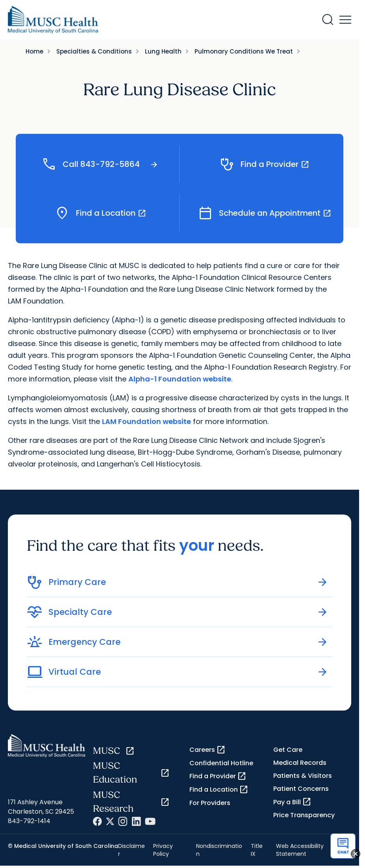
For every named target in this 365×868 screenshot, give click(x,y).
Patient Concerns (301, 789)
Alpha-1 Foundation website (180, 379)
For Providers (210, 803)
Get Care (288, 750)
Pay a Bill (292, 802)
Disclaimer (132, 850)
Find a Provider (218, 776)
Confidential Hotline (221, 763)
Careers (208, 750)
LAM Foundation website (146, 421)
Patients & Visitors (303, 776)
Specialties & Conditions (94, 51)
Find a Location (219, 790)
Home (34, 51)
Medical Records (300, 763)
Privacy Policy (163, 850)
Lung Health (163, 51)
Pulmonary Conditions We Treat (244, 51)
